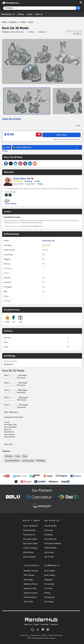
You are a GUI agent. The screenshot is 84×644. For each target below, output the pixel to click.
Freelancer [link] (42, 32)
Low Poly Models (28, 461)
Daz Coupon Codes (30, 543)
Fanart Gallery (50, 575)
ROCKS (31, 22)
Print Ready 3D (50, 539)
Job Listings (49, 602)
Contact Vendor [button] (11, 204)
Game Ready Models (12, 461)
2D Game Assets (30, 597)
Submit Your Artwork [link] (12, 119)
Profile (37, 181)
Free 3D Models (50, 526)
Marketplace (8, 14)
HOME (4, 22)
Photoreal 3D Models (53, 543)
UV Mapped (8, 287)
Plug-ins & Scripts (31, 593)
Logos (36, 624)
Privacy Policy (35, 635)
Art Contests (49, 584)
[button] (81, 3)
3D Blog (47, 593)
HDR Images (28, 580)
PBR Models (41, 461)
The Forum (48, 588)
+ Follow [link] (40, 184)
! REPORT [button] (78, 126)
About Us (28, 624)
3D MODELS (13, 22)
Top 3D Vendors (29, 530)
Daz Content (49, 552)
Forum (30, 14)
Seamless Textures (31, 571)
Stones (18, 456)
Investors (54, 624)
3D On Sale (49, 530)
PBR (5, 292)
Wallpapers (49, 580)
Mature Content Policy (56, 635)
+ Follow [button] (31, 32)
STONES (23, 22)
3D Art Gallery (50, 571)
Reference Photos (31, 584)
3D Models (9, 456)
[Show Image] (27, 101)
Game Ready (8, 255)
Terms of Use (24, 635)
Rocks (25, 456)
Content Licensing (30, 548)
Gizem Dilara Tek (17, 32)
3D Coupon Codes (30, 539)
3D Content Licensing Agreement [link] (33, 226)
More (39, 14)
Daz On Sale (49, 557)
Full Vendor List (29, 535)
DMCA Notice (28, 552)
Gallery (21, 14)
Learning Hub (49, 597)
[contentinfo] (11, 8)
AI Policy (44, 635)
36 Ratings (28, 181)
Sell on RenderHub (30, 526)
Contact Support (30, 557)
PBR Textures (29, 575)
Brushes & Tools (30, 588)
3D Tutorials (28, 602)
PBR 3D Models (51, 548)
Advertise (45, 624)
